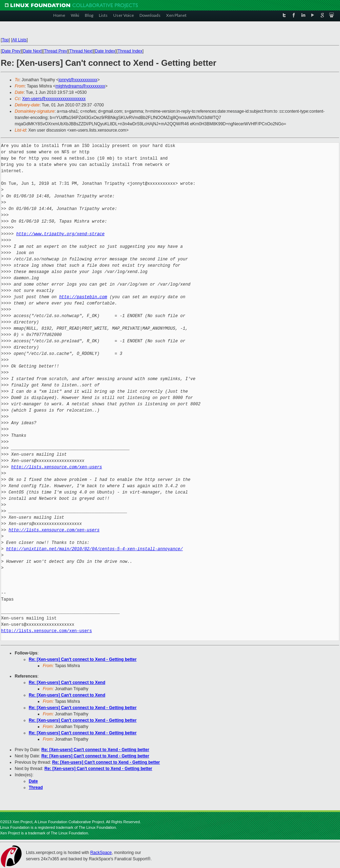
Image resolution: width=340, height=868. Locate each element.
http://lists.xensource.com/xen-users (57, 467)
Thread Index (130, 51)
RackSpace (101, 853)
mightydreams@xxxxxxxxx (80, 86)
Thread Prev (55, 51)
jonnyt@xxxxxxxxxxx (78, 80)
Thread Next (81, 51)
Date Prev (11, 51)
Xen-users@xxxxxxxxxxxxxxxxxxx (54, 99)
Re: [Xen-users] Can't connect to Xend (67, 682)
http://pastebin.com (83, 297)
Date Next (32, 51)
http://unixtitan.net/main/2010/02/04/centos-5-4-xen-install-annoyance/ (94, 549)
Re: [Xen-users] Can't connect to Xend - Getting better (83, 659)
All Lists (19, 40)
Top (5, 40)
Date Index (105, 51)
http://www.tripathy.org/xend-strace (60, 234)
